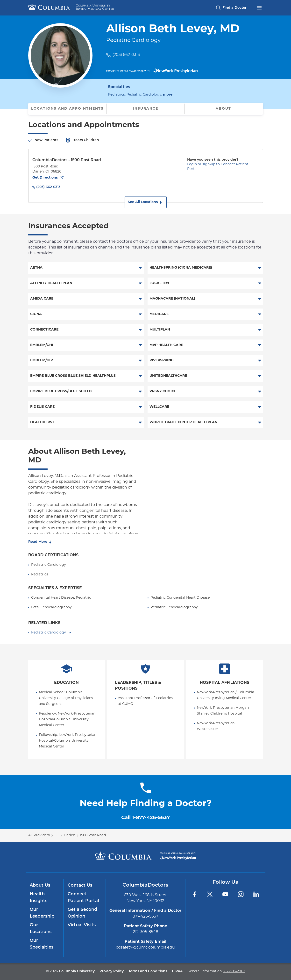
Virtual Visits (82, 925)
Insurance (145, 109)
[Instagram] (241, 894)
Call (145, 818)
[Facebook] (194, 894)
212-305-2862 (234, 971)
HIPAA (177, 971)
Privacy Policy (112, 971)
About (223, 109)
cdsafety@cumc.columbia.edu (145, 948)
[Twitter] (210, 894)
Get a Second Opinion (82, 913)
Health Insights (39, 898)
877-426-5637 (145, 917)
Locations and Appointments (67, 109)
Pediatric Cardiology (49, 633)
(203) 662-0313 (126, 55)
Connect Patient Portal (83, 898)
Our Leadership (42, 913)
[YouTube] (225, 894)
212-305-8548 (145, 932)
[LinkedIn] (256, 894)
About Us (40, 886)
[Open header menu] (259, 7)
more (168, 94)
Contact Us (80, 886)
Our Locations (41, 929)
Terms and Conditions (148, 971)
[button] (146, 202)
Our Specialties (42, 944)
